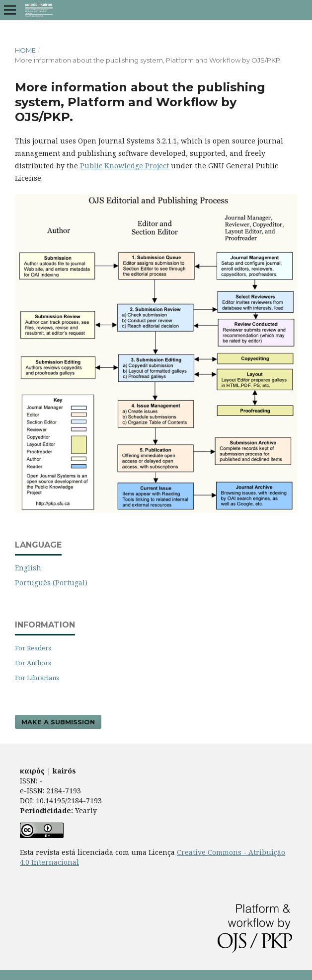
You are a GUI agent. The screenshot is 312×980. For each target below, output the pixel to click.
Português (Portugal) (51, 583)
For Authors (33, 663)
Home (25, 50)
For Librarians (37, 678)
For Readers (33, 648)
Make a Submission (58, 722)
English (28, 568)
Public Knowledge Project (124, 166)
